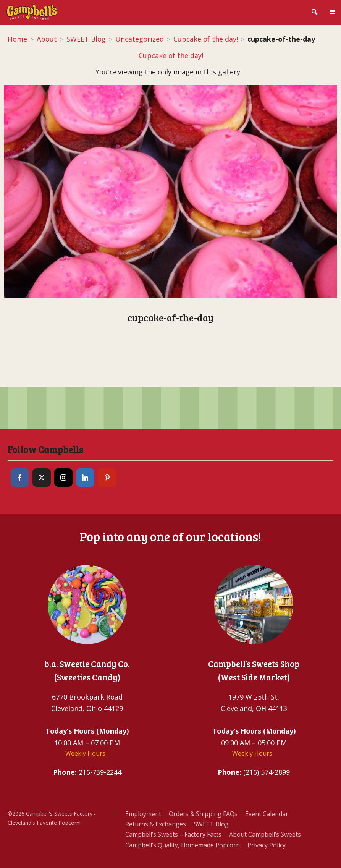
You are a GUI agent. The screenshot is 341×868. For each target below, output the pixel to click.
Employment (143, 814)
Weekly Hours (85, 753)
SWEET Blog (86, 39)
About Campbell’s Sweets (265, 834)
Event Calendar (267, 814)
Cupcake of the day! (206, 39)
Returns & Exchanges (156, 824)
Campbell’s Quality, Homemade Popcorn (183, 845)
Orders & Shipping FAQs (203, 814)
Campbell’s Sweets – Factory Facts (173, 834)
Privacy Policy (267, 845)
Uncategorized (140, 39)
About (47, 39)
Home (17, 39)
